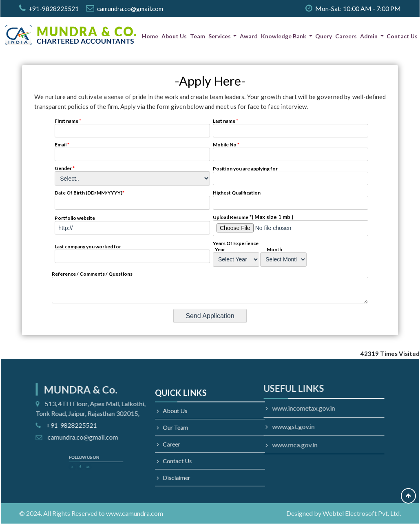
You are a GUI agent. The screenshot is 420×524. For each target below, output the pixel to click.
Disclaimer (184, 468)
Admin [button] (369, 36)
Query (324, 36)
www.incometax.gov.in (265, 408)
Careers (346, 36)
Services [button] (220, 36)
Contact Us (402, 36)
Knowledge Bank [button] (284, 36)
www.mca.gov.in (256, 445)
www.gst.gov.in (254, 426)
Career (180, 443)
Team (198, 36)
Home (150, 36)
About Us (174, 36)
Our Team (183, 430)
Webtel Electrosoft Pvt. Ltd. (362, 513)
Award (249, 36)
